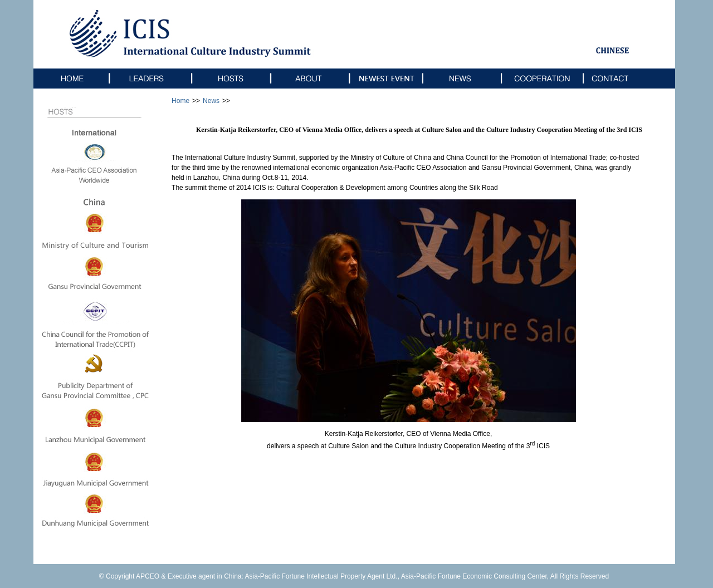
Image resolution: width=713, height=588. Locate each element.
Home (180, 101)
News (211, 101)
